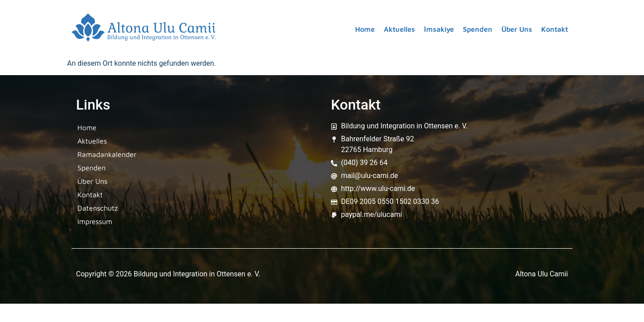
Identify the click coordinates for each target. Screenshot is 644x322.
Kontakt (555, 29)
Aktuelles (399, 29)
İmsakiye (439, 29)
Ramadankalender (107, 154)
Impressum (95, 221)
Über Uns (517, 29)
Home (365, 29)
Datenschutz (97, 208)
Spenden (478, 29)
